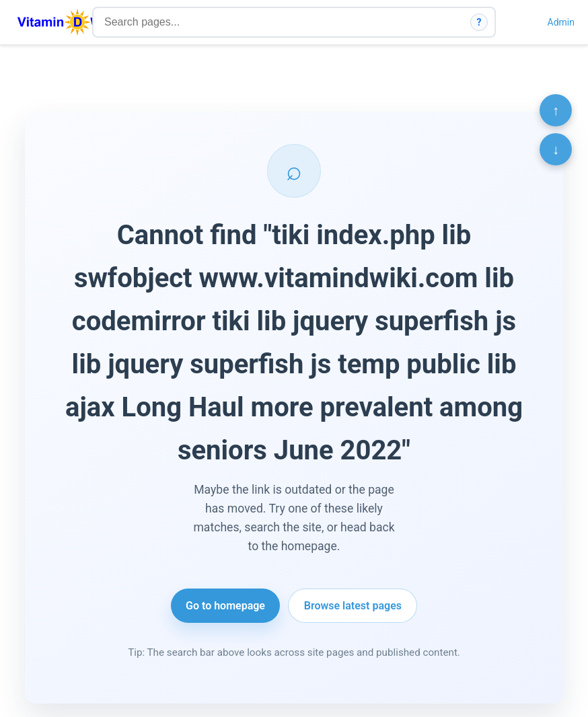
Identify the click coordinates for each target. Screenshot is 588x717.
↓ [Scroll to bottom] (556, 149)
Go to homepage (225, 606)
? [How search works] (479, 22)
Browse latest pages (353, 606)
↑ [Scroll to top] (556, 110)
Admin (561, 22)
